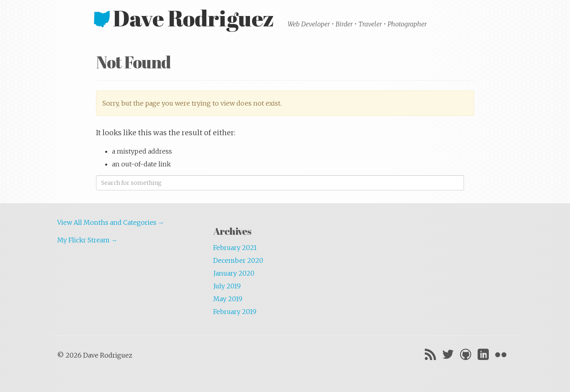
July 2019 (227, 286)
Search (469, 183)
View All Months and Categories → (111, 222)
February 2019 (235, 312)
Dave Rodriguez (186, 18)
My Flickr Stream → (87, 240)
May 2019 (228, 299)
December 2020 (238, 260)
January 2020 (234, 273)
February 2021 (235, 248)
